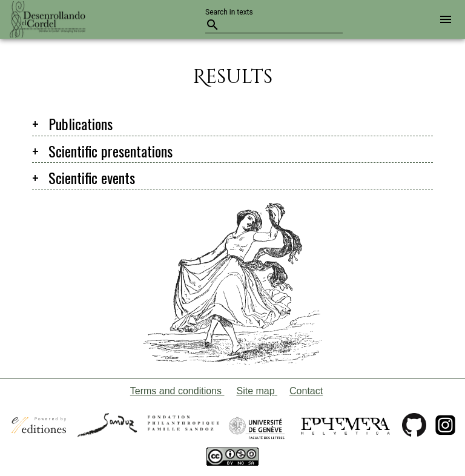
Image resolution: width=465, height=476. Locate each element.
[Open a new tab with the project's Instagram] (446, 430)
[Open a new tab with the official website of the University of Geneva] (257, 430)
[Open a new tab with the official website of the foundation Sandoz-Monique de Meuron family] (149, 430)
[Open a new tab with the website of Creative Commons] (232, 459)
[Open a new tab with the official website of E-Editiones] (39, 430)
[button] (443, 19)
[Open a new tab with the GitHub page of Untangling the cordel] (414, 430)
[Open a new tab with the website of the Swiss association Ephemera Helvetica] (345, 430)
